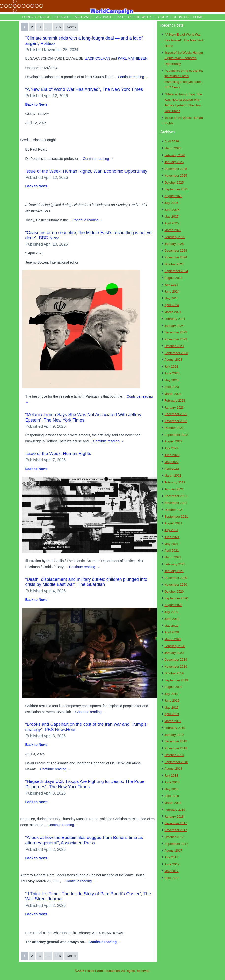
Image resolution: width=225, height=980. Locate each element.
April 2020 (172, 632)
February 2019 (175, 728)
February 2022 (175, 482)
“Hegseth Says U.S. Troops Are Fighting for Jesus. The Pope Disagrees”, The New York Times (85, 784)
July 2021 (171, 530)
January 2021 (174, 571)
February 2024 (175, 319)
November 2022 (176, 421)
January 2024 (174, 326)
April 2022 (172, 469)
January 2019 (174, 735)
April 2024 (172, 305)
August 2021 (173, 523)
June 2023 (172, 373)
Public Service (36, 17)
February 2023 (175, 401)
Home (198, 17)
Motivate (83, 17)
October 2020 (174, 591)
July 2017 (171, 857)
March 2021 (173, 557)
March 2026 (173, 148)
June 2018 (172, 782)
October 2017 (174, 837)
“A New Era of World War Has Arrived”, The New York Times (84, 89)
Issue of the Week (134, 17)
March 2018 (173, 803)
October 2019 (174, 673)
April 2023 (172, 387)
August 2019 (173, 687)
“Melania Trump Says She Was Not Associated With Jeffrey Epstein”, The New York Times (83, 417)
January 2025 (174, 244)
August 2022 (173, 441)
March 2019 (173, 721)
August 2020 (173, 605)
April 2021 (172, 550)
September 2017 (176, 844)
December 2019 (176, 660)
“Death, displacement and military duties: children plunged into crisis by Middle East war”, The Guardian (86, 582)
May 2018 (172, 789)
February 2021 (175, 564)
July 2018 (171, 775)
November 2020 (176, 585)
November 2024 (176, 257)
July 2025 (171, 203)
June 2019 (172, 701)
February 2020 (175, 646)
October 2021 (174, 510)
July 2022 (171, 448)
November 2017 (176, 830)
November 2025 (176, 176)
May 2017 (172, 871)
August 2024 (173, 278)
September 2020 (176, 598)
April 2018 (172, 796)
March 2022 (173, 476)
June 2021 (172, 537)
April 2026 (172, 141)
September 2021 (176, 517)
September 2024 (176, 271)
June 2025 (172, 210)
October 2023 (174, 346)
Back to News (37, 104)
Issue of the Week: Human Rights (58, 454)
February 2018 (175, 810)
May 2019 (172, 707)
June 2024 (172, 291)
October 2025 (174, 182)
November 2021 (176, 503)
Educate (63, 17)
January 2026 (174, 162)
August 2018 (173, 769)
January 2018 (174, 817)
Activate (104, 17)
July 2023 (171, 366)
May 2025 (172, 217)
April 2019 (172, 714)
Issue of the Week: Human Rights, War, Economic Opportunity (86, 171)
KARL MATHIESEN (133, 58)
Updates (181, 17)
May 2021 (172, 544)
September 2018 (176, 762)
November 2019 (176, 666)
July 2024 (171, 285)
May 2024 (172, 298)
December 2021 (176, 496)
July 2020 (171, 612)
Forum (162, 17)
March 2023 (173, 394)
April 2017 (172, 878)
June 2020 (172, 619)
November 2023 (176, 339)
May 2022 (172, 462)
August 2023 (173, 360)
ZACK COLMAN (98, 58)
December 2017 (176, 823)
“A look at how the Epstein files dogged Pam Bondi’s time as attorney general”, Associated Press (84, 840)
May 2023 (172, 380)
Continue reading (133, 77)
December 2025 (176, 169)
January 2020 (174, 653)
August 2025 (173, 196)
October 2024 (174, 264)
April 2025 (172, 223)
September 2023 (176, 353)
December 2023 (176, 332)
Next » (72, 27)
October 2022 (174, 428)
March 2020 (173, 639)
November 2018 (176, 748)
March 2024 (173, 312)
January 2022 (174, 489)
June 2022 (172, 455)
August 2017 (173, 850)
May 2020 (172, 626)
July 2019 (171, 694)
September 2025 (176, 189)
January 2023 (174, 407)
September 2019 (176, 680)
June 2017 (172, 864)
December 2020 (176, 578)
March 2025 (173, 230)
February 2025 (175, 237)
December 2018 (176, 741)
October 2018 (174, 755)
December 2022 (176, 414)
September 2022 (176, 435)
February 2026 (175, 155)
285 (58, 27)
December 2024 (176, 250)
